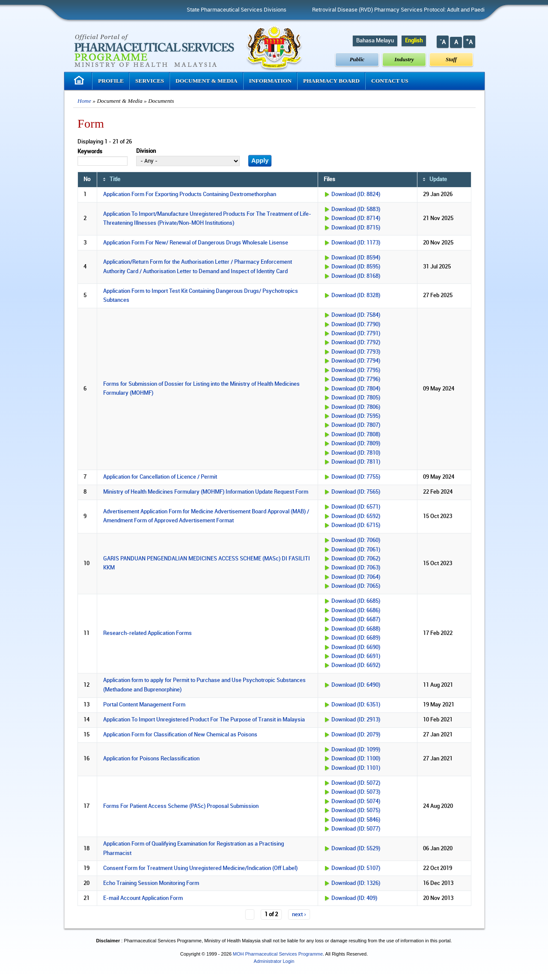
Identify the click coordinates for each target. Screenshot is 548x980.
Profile (111, 81)
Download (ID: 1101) (356, 768)
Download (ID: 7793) (356, 352)
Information (271, 81)
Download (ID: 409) (354, 898)
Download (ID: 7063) (356, 568)
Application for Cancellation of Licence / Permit (160, 477)
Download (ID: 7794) (356, 361)
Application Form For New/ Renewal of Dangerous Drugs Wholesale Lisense (196, 243)
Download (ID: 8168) (356, 276)
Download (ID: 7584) (356, 315)
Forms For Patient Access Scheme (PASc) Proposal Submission (181, 806)
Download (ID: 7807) (356, 425)
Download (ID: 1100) (356, 759)
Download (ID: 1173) (356, 243)
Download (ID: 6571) (356, 507)
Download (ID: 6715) (356, 525)
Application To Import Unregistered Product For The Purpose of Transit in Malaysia (204, 720)
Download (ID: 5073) (356, 792)
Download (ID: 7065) (356, 586)
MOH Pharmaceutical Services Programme (278, 954)
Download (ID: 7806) (356, 407)
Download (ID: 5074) (356, 801)
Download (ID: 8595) (356, 267)
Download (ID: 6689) (356, 638)
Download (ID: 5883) (356, 209)
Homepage (80, 80)
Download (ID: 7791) (356, 334)
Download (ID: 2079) (356, 735)
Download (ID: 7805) (356, 398)
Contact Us (390, 81)
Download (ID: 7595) (356, 416)
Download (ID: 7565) (356, 492)
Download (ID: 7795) (356, 370)
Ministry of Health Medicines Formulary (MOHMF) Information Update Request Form (206, 492)
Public (357, 59)
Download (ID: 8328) (356, 295)
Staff (451, 59)
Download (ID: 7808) (356, 435)
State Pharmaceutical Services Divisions (261, 10)
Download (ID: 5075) (356, 810)
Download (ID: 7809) (356, 444)
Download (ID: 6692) (356, 665)
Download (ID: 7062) (356, 559)
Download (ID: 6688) (356, 629)
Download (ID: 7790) (356, 325)
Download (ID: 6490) (356, 685)
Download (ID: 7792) (356, 343)
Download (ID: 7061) (356, 550)
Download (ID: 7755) (356, 477)
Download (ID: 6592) (356, 516)
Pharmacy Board (331, 81)
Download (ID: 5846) (356, 820)
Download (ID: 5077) (356, 829)
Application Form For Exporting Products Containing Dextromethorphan (190, 194)
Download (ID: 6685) (356, 601)
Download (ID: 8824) (356, 194)
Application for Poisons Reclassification (151, 759)
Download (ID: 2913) (356, 720)
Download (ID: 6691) (356, 656)
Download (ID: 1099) (356, 750)
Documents (161, 101)
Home (84, 101)
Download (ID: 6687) (356, 620)
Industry (404, 59)
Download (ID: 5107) (356, 868)
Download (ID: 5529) (356, 849)
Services (150, 81)
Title (115, 179)
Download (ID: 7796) (356, 379)
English (414, 41)
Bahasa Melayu (375, 41)
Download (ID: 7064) (356, 577)
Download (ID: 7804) (356, 389)
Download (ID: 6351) (356, 705)
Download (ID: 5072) (356, 783)
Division (146, 151)
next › (299, 914)
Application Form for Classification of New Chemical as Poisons (180, 735)
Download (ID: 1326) (356, 883)
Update (438, 179)
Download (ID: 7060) (356, 540)
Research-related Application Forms (147, 633)
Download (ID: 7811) (356, 462)
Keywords (90, 152)
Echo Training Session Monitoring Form (151, 883)
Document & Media (207, 81)
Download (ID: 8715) (356, 228)
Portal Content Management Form (144, 705)
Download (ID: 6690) (356, 647)
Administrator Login (274, 961)
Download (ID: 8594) (356, 258)
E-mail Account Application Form (143, 898)
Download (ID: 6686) (356, 611)
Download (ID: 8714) (356, 218)
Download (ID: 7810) (356, 453)
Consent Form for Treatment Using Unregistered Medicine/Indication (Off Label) (200, 868)
